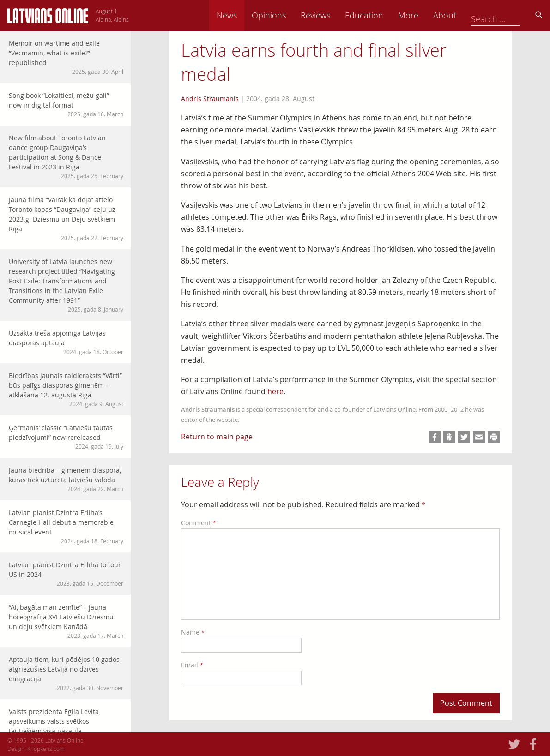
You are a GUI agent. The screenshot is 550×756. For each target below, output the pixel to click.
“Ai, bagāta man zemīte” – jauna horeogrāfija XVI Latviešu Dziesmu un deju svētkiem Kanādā (66, 621)
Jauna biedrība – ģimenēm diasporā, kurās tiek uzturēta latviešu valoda (66, 479)
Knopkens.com (46, 749)
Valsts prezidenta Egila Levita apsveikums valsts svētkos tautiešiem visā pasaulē (66, 726)
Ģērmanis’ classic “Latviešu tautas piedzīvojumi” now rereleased (66, 437)
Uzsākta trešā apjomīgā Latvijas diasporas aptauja (66, 342)
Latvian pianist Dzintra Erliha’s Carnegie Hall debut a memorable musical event (66, 527)
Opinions (333, 15)
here (275, 391)
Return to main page (217, 437)
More (472, 15)
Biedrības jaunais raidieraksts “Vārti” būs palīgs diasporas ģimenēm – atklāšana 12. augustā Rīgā (66, 390)
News (291, 15)
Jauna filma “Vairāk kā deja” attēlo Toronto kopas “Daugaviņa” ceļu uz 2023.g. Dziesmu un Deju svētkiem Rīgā (66, 219)
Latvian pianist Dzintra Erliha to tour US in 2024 (66, 574)
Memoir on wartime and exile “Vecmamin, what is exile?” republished (66, 57)
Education (428, 15)
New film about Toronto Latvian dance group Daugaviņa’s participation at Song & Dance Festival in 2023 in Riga (66, 157)
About (509, 15)
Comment (199, 523)
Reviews (380, 15)
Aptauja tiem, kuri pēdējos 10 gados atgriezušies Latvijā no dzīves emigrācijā (66, 673)
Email (192, 665)
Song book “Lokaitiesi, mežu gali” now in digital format (66, 105)
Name (193, 632)
